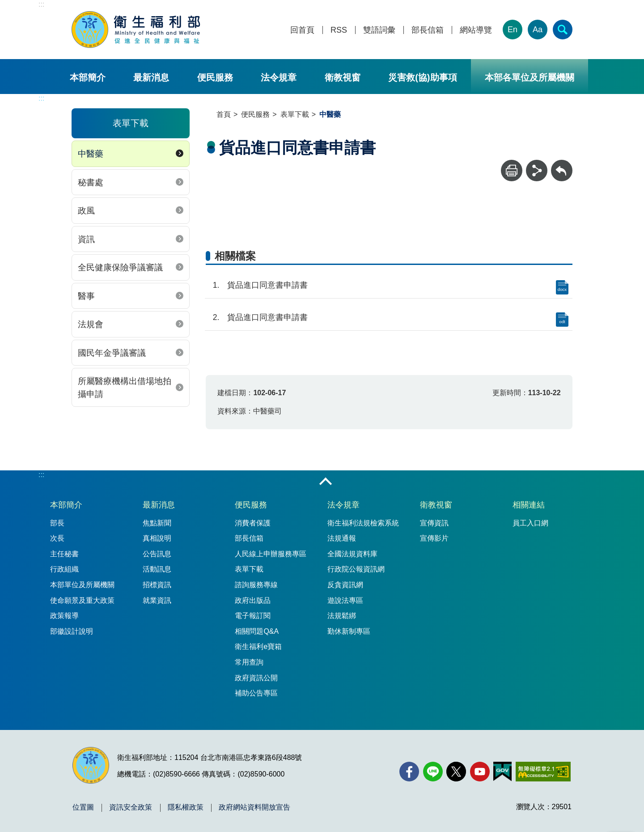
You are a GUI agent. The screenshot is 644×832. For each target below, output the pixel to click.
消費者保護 (253, 523)
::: (41, 4)
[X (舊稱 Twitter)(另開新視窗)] (456, 772)
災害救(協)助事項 (422, 77)
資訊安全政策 (131, 807)
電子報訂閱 (253, 616)
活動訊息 (157, 569)
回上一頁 (562, 164)
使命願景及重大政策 (82, 600)
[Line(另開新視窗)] (433, 772)
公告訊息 (157, 554)
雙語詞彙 (379, 30)
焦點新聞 (157, 523)
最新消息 (151, 77)
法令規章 (279, 77)
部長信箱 (428, 30)
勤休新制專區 (349, 631)
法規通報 (342, 538)
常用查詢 (249, 662)
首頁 (224, 114)
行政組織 (64, 569)
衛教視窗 (343, 77)
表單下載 (295, 114)
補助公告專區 (256, 693)
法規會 (91, 324)
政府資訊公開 (256, 678)
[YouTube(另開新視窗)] (480, 772)
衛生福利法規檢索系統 (363, 523)
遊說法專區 (345, 600)
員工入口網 (530, 523)
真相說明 (157, 538)
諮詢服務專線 (256, 585)
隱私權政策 (186, 807)
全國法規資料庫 (352, 554)
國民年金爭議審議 (112, 353)
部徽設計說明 (72, 631)
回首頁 (302, 30)
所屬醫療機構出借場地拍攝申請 (125, 388)
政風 (86, 211)
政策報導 (64, 616)
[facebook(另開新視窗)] (409, 772)
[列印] (512, 171)
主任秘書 (64, 554)
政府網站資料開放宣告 (254, 807)
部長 (57, 523)
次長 (57, 538)
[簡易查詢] (563, 30)
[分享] (537, 171)
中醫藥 (91, 154)
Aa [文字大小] (538, 30)
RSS (339, 30)
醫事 (86, 296)
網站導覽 (476, 30)
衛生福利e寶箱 (258, 646)
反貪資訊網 (345, 585)
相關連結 (529, 505)
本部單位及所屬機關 (82, 585)
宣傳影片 (434, 538)
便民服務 (215, 77)
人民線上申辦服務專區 (271, 554)
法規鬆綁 (342, 616)
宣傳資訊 (434, 523)
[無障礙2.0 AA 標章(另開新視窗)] (543, 772)
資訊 (86, 239)
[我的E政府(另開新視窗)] (502, 772)
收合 (326, 482)
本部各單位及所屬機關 (530, 77)
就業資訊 (157, 600)
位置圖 (83, 807)
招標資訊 (157, 585)
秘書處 (91, 182)
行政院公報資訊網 (356, 569)
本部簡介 (88, 77)
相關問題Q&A (257, 631)
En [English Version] (513, 30)
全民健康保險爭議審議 (120, 267)
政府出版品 (253, 600)
